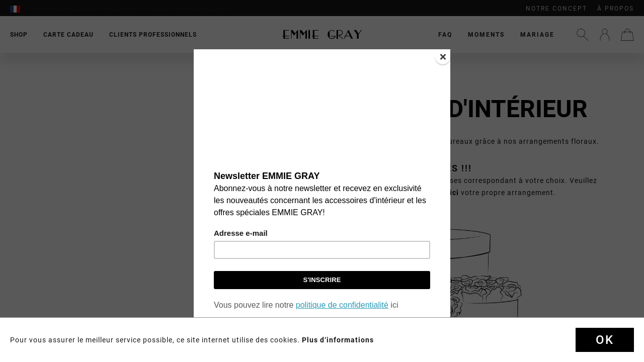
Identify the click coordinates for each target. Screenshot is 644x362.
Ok (605, 340)
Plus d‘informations (338, 340)
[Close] (443, 57)
